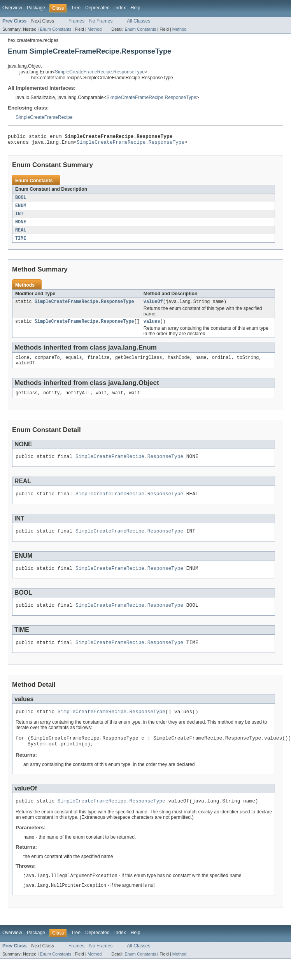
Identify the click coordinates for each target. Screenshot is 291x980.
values (152, 327)
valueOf (153, 307)
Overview (12, 8)
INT (19, 217)
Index (120, 8)
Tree (76, 8)
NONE (21, 226)
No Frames (101, 21)
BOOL (21, 200)
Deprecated (97, 8)
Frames (76, 21)
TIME (21, 243)
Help (136, 8)
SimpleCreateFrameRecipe (44, 117)
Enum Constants (55, 29)
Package (36, 8)
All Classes (138, 21)
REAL (21, 234)
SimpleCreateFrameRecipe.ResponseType (100, 72)
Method (95, 29)
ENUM (21, 209)
